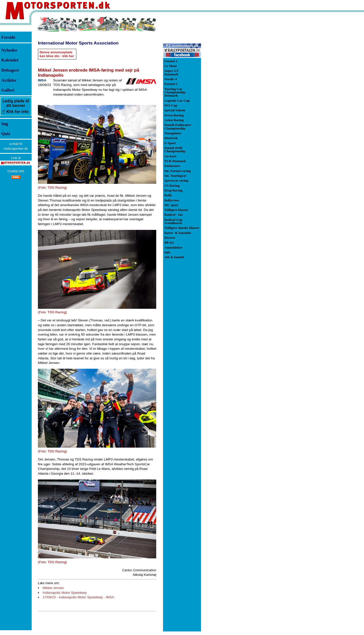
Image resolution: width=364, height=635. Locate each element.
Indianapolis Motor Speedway (65, 593)
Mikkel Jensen (53, 588)
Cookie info (16, 171)
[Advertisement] (227, 92)
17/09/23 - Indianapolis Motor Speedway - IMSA (78, 597)
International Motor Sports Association (78, 43)
